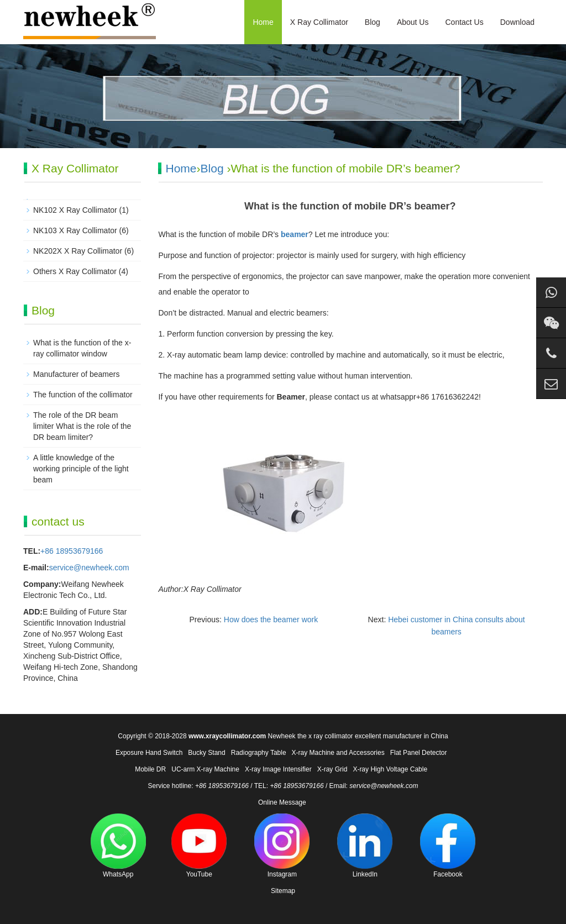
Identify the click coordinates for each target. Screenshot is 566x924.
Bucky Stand (206, 753)
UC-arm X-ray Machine (205, 769)
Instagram (282, 846)
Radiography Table (259, 753)
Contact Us (464, 22)
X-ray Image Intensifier (278, 769)
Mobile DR (150, 769)
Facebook (448, 846)
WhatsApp (118, 846)
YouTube (199, 846)
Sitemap (283, 891)
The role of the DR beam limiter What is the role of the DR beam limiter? (82, 426)
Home (263, 22)
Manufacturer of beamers (76, 374)
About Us (413, 22)
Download (517, 22)
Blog (373, 22)
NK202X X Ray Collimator (78, 251)
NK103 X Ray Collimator (75, 230)
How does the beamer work (271, 620)
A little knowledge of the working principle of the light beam (81, 469)
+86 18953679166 (72, 551)
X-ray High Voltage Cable (390, 769)
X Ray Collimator (319, 22)
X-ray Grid (332, 769)
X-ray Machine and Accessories (338, 753)
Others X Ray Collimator (75, 271)
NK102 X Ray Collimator (75, 210)
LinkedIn (365, 846)
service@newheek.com (89, 568)
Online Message (282, 802)
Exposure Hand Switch (149, 753)
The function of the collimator (83, 395)
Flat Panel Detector (419, 753)
